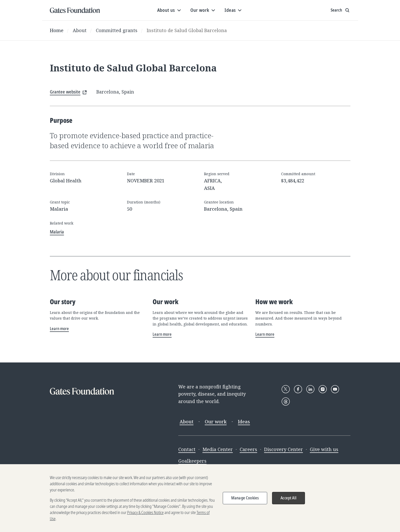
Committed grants (117, 30)
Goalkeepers (192, 461)
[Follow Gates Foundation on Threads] (286, 402)
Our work (216, 422)
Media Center (218, 449)
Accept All (289, 501)
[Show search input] (341, 10)
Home (57, 30)
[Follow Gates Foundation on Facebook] (298, 389)
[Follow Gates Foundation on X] (286, 389)
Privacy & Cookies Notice (145, 516)
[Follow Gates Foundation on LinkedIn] (310, 389)
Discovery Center (283, 449)
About (80, 30)
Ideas (244, 422)
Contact (187, 449)
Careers (248, 449)
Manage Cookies (245, 501)
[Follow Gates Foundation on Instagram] (323, 389)
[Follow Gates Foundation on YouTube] (335, 389)
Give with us (324, 449)
